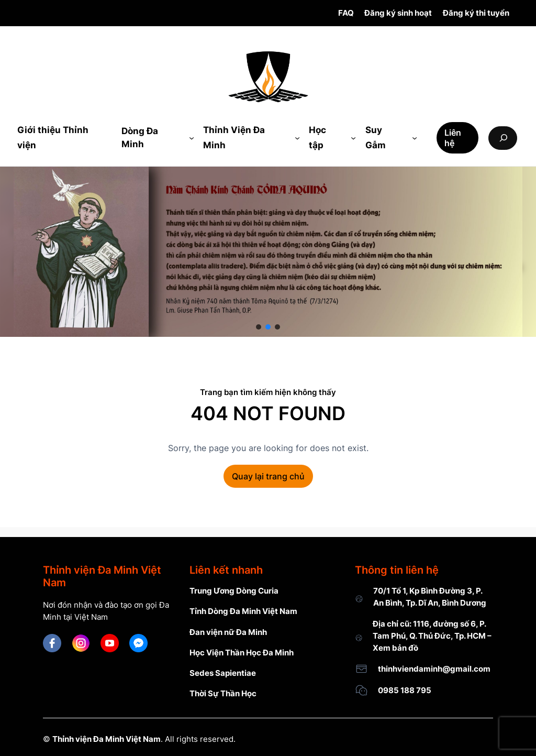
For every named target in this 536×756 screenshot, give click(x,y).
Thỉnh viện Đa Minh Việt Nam (107, 739)
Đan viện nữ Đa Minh (228, 632)
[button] (259, 327)
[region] (268, 251)
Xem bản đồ (395, 648)
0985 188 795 (405, 690)
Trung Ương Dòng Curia (234, 591)
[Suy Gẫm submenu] (415, 138)
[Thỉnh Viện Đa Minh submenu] (297, 138)
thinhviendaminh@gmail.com (434, 669)
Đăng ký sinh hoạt (398, 13)
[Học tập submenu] (353, 138)
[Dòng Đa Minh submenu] (192, 138)
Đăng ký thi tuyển (476, 13)
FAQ (346, 13)
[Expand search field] (503, 138)
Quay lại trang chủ (268, 476)
